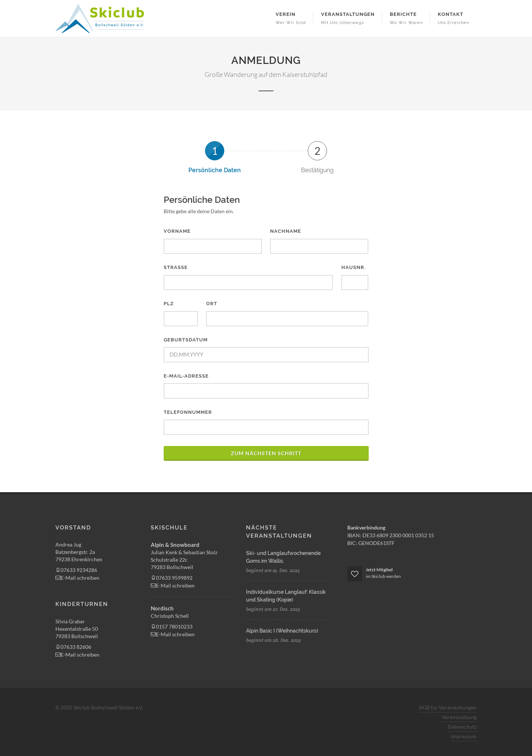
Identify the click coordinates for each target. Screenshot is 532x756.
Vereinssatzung (459, 717)
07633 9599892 (172, 578)
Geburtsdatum (186, 340)
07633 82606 (73, 647)
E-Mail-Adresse (186, 376)
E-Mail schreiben (77, 578)
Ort (212, 304)
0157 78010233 (172, 626)
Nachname (286, 231)
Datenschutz (462, 727)
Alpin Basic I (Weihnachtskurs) (282, 631)
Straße (176, 267)
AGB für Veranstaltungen (448, 707)
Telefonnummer (188, 412)
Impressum (464, 736)
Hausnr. (354, 267)
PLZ (169, 304)
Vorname (177, 231)
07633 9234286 (76, 570)
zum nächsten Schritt (266, 453)
